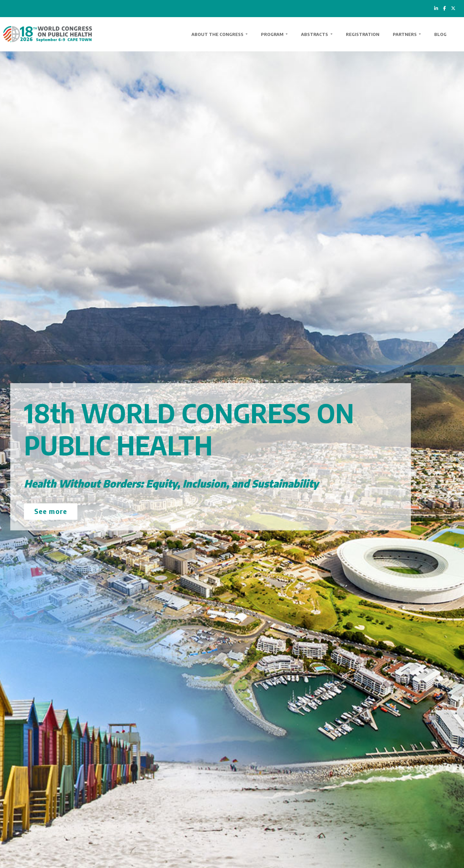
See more (51, 511)
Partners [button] (405, 34)
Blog (440, 34)
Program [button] (273, 34)
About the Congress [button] (218, 34)
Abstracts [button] (315, 34)
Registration (363, 34)
